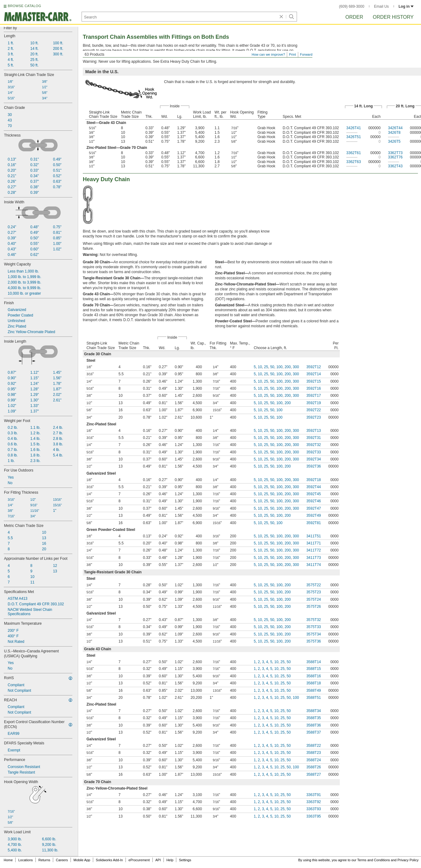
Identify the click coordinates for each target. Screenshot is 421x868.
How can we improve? (268, 54)
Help (170, 860)
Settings (185, 860)
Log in (406, 6)
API (158, 860)
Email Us (381, 6)
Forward (306, 54)
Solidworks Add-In (109, 860)
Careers (62, 860)
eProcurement (139, 860)
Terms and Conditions (374, 860)
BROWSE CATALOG (24, 6)
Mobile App (82, 860)
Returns (44, 860)
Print (293, 54)
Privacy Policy (408, 860)
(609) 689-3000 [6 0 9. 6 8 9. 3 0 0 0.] (352, 6)
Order (354, 17)
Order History (393, 17)
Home (8, 860)
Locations (26, 860)
